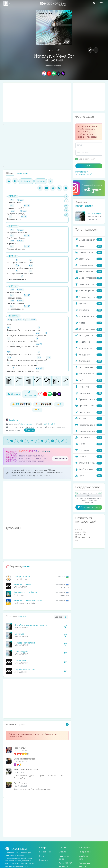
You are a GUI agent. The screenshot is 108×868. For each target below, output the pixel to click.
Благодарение (89, 253)
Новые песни (45, 852)
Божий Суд (89, 259)
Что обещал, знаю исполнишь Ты (31, 625)
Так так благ (20, 661)
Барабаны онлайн (83, 857)
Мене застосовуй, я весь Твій (27, 600)
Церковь (89, 476)
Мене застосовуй (22, 585)
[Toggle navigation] (101, 3)
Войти (89, 166)
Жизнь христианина (89, 329)
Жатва (89, 323)
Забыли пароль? (84, 174)
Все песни (61, 617)
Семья (89, 444)
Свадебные (89, 438)
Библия (89, 246)
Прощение (89, 412)
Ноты (41, 856)
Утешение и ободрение (89, 463)
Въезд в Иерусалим (89, 297)
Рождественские (89, 425)
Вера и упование (89, 278)
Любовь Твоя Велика (25, 643)
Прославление (89, 406)
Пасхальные (89, 393)
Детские (89, 304)
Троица (89, 457)
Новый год (89, 387)
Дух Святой (89, 310)
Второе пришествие (89, 291)
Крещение (89, 355)
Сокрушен (20, 634)
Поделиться (30, 394)
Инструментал (89, 336)
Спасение (89, 450)
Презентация (22, 173)
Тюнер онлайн (85, 852)
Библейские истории (89, 240)
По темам (43, 860)
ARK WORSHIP (54, 61)
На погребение (89, 374)
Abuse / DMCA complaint (65, 865)
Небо (89, 380)
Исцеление (89, 342)
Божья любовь (89, 265)
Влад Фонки (12, 420)
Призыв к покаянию (89, 400)
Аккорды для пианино (84, 865)
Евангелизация (89, 316)
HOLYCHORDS (28, 452)
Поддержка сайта (64, 857)
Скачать (14, 394)
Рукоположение (89, 431)
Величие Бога (89, 272)
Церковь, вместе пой (25, 670)
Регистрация (82, 172)
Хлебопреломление (89, 469)
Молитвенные (89, 368)
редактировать (19, 473)
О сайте (63, 852)
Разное (89, 419)
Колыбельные (89, 348)
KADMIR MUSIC (49, 424)
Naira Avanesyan (26, 424)
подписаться (61, 458)
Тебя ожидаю (21, 652)
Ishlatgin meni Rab (22, 577)
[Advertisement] (37, 102)
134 (30, 430)
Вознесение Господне (89, 284)
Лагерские (89, 361)
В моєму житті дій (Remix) (25, 592)
